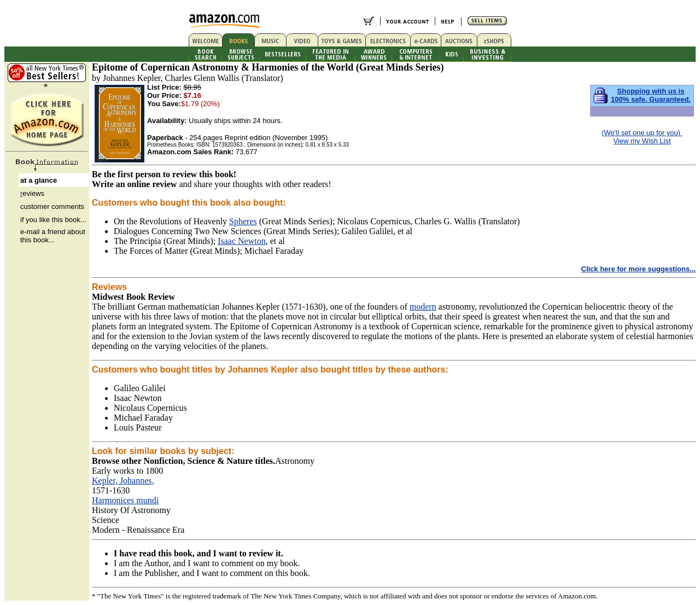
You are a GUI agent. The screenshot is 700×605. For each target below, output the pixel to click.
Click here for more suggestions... (639, 269)
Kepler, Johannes (122, 481)
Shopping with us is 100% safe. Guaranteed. (651, 95)
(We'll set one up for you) (642, 133)
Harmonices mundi (125, 500)
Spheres (243, 221)
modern (423, 307)
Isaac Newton (242, 241)
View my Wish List (642, 141)
